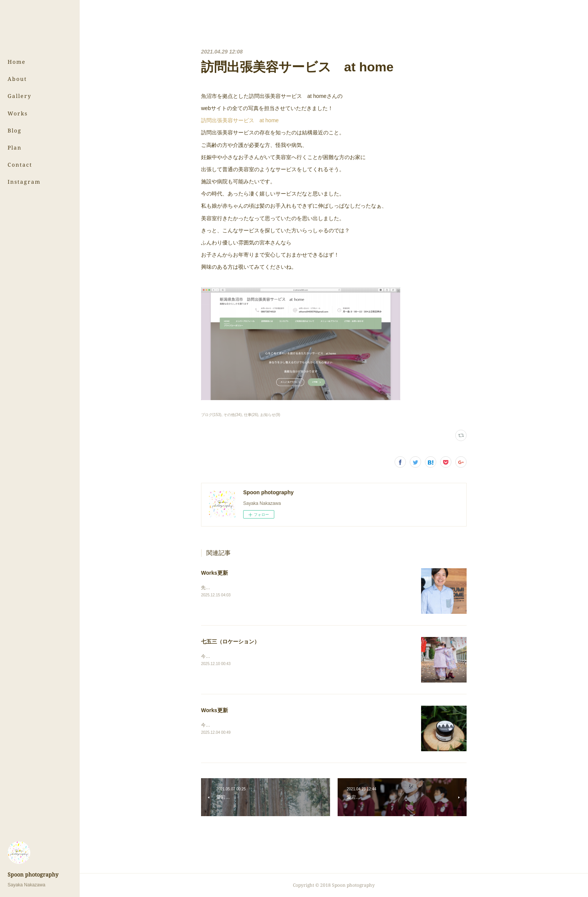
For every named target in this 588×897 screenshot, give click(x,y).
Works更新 (215, 573)
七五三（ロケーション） (230, 642)
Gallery (20, 96)
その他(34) (233, 415)
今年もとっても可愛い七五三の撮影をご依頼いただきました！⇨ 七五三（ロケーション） (292, 656)
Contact (20, 165)
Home (17, 62)
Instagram (24, 182)
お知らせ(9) (270, 415)
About (17, 79)
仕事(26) (251, 415)
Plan (15, 147)
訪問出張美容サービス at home (240, 120)
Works (18, 113)
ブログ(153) (211, 415)
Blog (15, 130)
